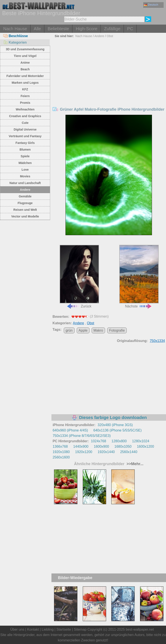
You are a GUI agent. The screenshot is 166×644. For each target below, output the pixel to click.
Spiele (25, 156)
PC (130, 29)
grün (69, 330)
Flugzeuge (25, 203)
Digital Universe (25, 129)
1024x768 (99, 441)
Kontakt (33, 629)
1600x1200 (145, 446)
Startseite (64, 629)
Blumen (25, 150)
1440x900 (81, 446)
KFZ (25, 89)
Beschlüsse (16, 36)
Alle (37, 29)
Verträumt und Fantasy (25, 136)
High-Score (86, 29)
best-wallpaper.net (140, 629)
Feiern (25, 96)
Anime (25, 63)
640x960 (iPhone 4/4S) (70, 430)
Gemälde (25, 196)
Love (25, 170)
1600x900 (101, 446)
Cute (25, 123)
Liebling (48, 629)
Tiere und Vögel (25, 56)
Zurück (79, 276)
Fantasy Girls (25, 143)
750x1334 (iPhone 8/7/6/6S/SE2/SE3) (82, 436)
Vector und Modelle (25, 216)
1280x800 (119, 441)
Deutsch (151, 5)
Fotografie (117, 330)
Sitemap (80, 629)
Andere (25, 190)
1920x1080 (61, 452)
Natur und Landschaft (25, 183)
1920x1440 (106, 452)
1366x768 (60, 446)
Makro (98, 330)
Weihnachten (25, 109)
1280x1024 (141, 441)
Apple (83, 330)
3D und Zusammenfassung (25, 49)
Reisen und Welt (25, 210)
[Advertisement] (109, 72)
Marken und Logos (25, 83)
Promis (25, 103)
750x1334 (157, 341)
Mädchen (25, 163)
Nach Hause (15, 29)
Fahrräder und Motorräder (25, 76)
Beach (25, 69)
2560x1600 (61, 457)
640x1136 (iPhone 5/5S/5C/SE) (117, 430)
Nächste (139, 276)
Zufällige (112, 29)
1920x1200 (84, 452)
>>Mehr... (135, 464)
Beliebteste (58, 29)
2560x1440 (129, 452)
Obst (110, 36)
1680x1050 (123, 446)
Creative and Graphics (25, 116)
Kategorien (15, 42)
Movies (25, 176)
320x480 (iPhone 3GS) (115, 425)
